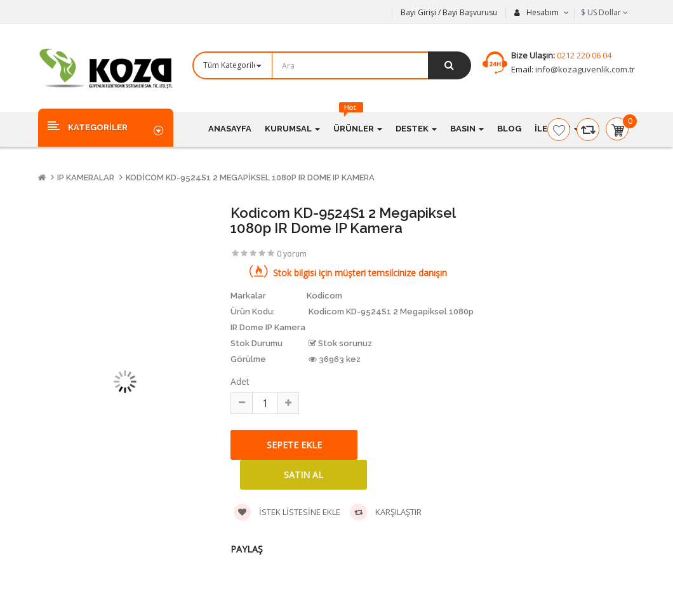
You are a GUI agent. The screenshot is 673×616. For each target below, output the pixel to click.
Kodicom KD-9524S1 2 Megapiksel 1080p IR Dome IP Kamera (250, 177)
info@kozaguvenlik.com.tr (584, 69)
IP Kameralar (86, 177)
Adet (240, 381)
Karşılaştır (386, 512)
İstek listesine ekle (287, 512)
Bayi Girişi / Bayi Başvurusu (449, 12)
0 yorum (292, 254)
